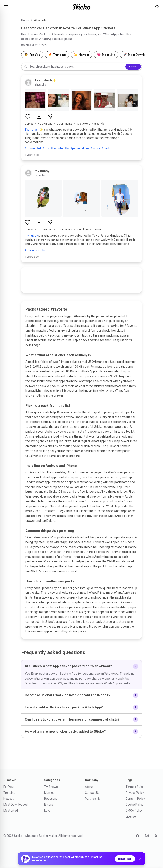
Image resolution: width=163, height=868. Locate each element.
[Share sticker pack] (50, 116)
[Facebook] (138, 836)
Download (125, 859)
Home (25, 20)
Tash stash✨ (34, 130)
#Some (30, 148)
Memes (49, 793)
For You (8, 787)
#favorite (56, 148)
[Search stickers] (157, 7)
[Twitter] (156, 836)
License (131, 816)
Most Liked (11, 811)
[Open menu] (6, 7)
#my (46, 148)
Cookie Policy (134, 805)
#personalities (80, 148)
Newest (8, 799)
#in (93, 148)
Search (133, 67)
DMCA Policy (134, 811)
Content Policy (135, 799)
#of (39, 148)
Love (47, 811)
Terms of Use (135, 787)
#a (98, 148)
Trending (9, 793)
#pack (106, 148)
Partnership (93, 799)
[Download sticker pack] (39, 116)
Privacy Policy (135, 793)
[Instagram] (147, 836)
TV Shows (51, 787)
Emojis (49, 805)
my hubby (31, 236)
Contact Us (92, 793)
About (89, 787)
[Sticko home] (81, 7)
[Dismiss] (140, 859)
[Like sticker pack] (28, 116)
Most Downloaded (15, 805)
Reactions (51, 799)
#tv (66, 148)
